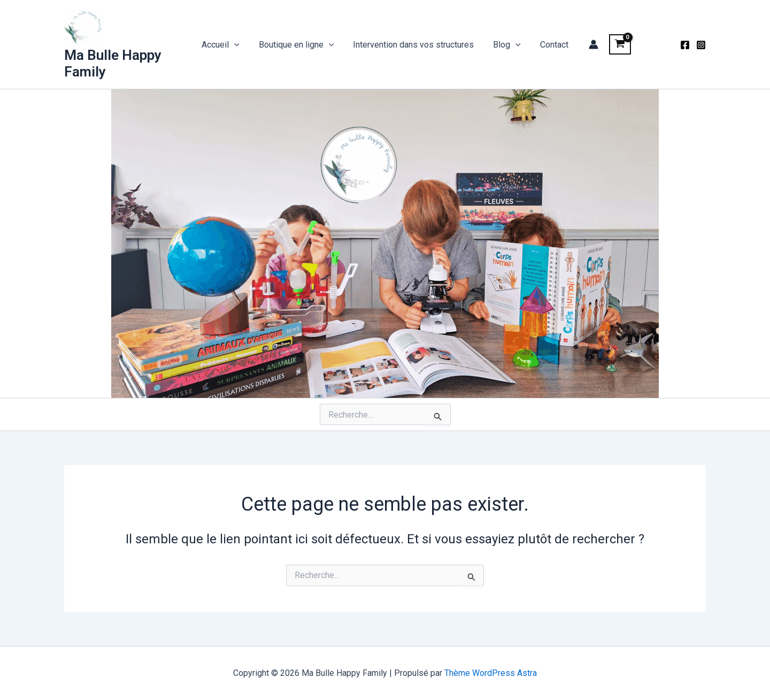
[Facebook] (685, 45)
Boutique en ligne (299, 45)
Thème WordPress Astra (491, 673)
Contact (550, 45)
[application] (238, 45)
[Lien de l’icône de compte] (588, 44)
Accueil (225, 45)
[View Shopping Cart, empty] (615, 44)
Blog (505, 45)
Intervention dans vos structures (413, 45)
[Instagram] (701, 45)
